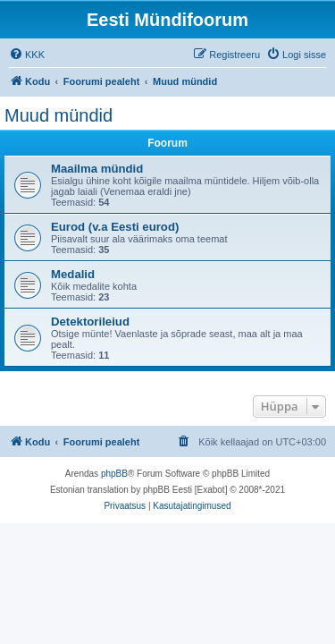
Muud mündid (59, 115)
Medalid (73, 274)
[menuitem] (27, 55)
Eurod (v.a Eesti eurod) (115, 227)
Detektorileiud (90, 322)
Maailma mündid (97, 169)
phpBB (114, 474)
